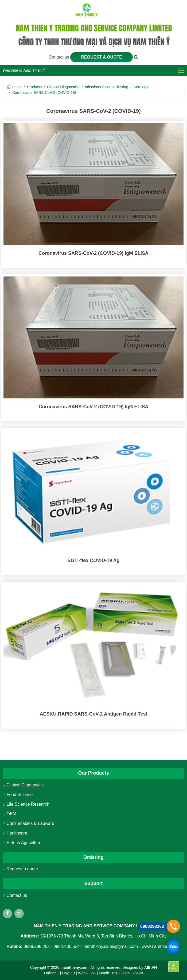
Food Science (18, 795)
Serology (141, 87)
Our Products (93, 773)
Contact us (60, 57)
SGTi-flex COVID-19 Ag (93, 560)
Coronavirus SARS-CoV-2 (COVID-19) (44, 93)
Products (34, 87)
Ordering (93, 857)
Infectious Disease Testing (107, 87)
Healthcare (15, 833)
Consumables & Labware (28, 823)
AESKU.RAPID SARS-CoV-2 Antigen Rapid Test (93, 714)
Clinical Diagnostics (63, 87)
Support (94, 883)
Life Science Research (26, 804)
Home (14, 87)
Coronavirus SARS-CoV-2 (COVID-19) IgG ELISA (93, 407)
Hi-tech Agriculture (22, 843)
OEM (9, 814)
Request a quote (102, 57)
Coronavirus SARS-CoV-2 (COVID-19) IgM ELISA (93, 253)
